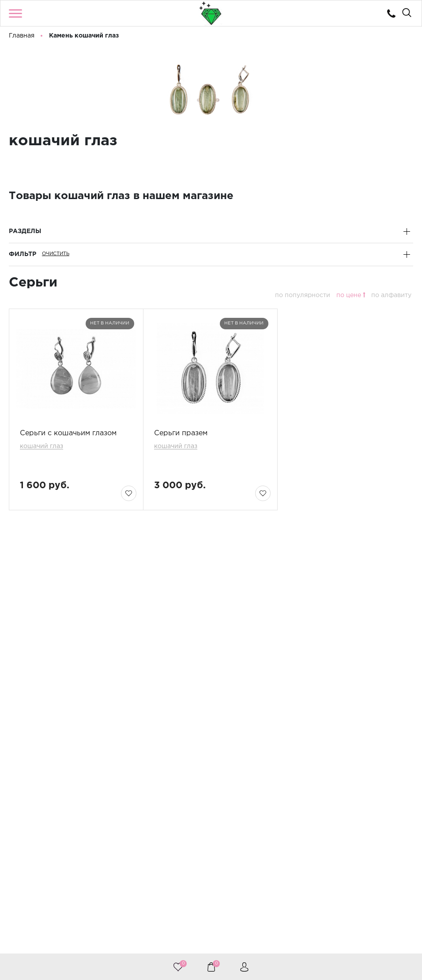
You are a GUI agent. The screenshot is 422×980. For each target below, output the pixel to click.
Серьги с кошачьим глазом (68, 433)
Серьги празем (181, 433)
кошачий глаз (41, 446)
